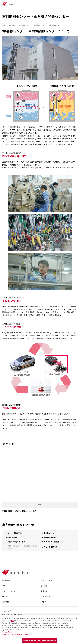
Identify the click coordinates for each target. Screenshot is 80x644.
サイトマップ (6, 611)
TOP (4, 25)
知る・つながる (47, 581)
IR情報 (5, 596)
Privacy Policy (7, 632)
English (44, 602)
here (13, 621)
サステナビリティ (9, 591)
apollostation (7, 581)
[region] (40, 629)
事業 (4, 586)
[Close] (76, 619)
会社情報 (12, 25)
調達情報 (44, 591)
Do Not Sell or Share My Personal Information (39, 640)
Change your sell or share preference (16, 634)
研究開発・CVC (25, 25)
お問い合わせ (46, 596)
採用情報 (44, 586)
